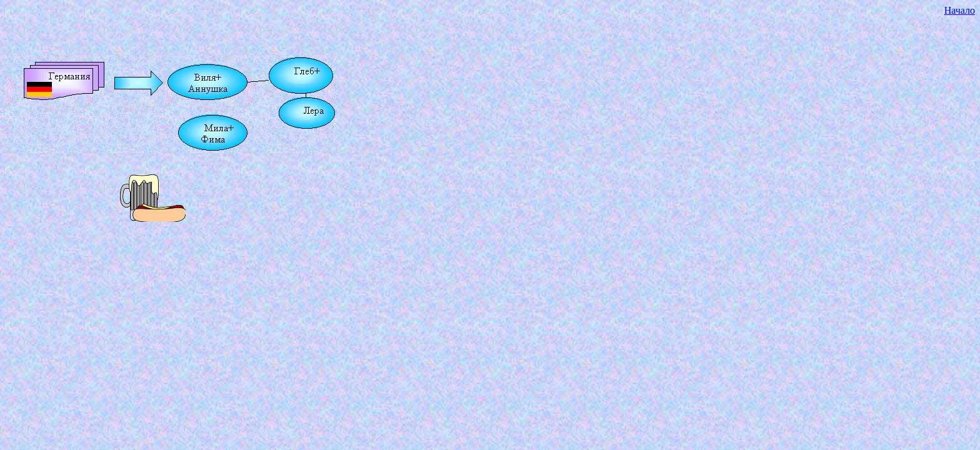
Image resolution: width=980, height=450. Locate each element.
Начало (960, 10)
